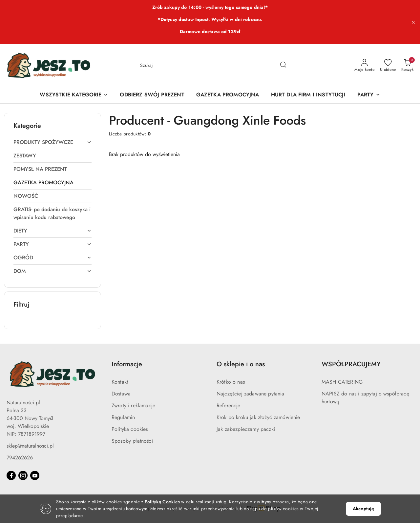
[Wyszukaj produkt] (213, 66)
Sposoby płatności (132, 441)
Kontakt (120, 382)
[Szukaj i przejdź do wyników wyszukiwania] (283, 66)
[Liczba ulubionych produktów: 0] (388, 66)
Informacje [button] (127, 364)
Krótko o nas (231, 382)
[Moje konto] (365, 66)
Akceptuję (363, 509)
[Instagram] (23, 475)
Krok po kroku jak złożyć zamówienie (258, 417)
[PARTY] (369, 95)
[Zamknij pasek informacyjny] (413, 22)
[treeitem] (52, 142)
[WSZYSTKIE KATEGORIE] (74, 95)
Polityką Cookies (162, 502)
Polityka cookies (130, 429)
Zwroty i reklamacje (133, 405)
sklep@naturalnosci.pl (30, 446)
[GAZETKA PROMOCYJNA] (228, 95)
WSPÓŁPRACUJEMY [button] (351, 364)
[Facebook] (11, 475)
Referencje (229, 405)
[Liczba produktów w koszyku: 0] (407, 66)
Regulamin (123, 417)
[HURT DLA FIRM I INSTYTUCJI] (308, 95)
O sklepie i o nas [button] (241, 364)
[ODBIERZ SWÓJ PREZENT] (152, 95)
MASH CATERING (342, 382)
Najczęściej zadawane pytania (250, 394)
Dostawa (121, 394)
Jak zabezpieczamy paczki (246, 429)
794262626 (20, 458)
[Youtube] (35, 475)
